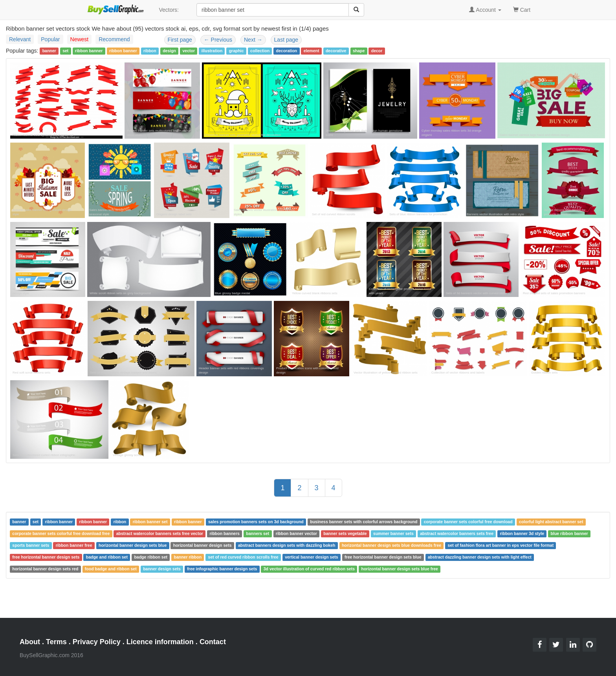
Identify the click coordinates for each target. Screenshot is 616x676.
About (30, 642)
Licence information (160, 642)
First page (180, 40)
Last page (286, 40)
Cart (522, 9)
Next (253, 40)
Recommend (114, 39)
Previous (218, 40)
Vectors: (169, 10)
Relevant (20, 39)
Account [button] (485, 10)
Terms (56, 642)
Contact (213, 642)
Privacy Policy (97, 642)
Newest (80, 39)
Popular (50, 39)
